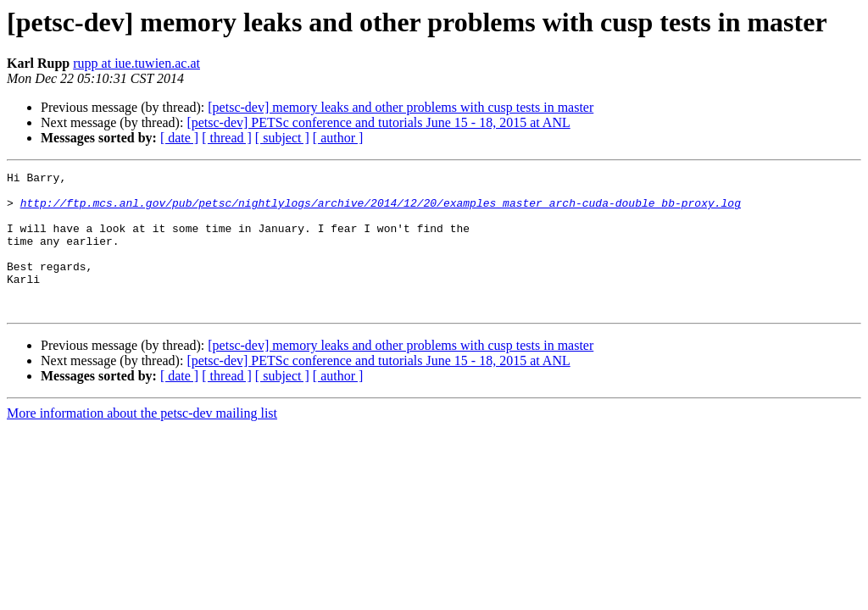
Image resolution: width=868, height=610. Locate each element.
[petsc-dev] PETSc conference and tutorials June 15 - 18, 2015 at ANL (378, 122)
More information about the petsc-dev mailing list (142, 441)
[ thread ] (227, 138)
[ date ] (179, 138)
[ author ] (338, 138)
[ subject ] (282, 138)
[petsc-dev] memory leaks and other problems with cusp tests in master (401, 107)
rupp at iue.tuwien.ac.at (136, 63)
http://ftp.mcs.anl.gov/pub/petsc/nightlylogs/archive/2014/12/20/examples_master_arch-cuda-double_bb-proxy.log (381, 210)
